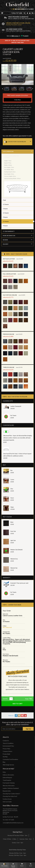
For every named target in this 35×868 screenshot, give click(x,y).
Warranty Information (9, 786)
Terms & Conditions (8, 743)
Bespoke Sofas (7, 791)
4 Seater (5, 226)
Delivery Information (8, 775)
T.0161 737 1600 (17, 13)
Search (31, 864)
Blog (4, 762)
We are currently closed (23, 9)
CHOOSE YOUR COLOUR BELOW (20, 142)
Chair (4, 200)
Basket (22, 864)
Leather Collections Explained (11, 788)
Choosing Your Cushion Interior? (11, 794)
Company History (8, 751)
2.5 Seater (6, 213)
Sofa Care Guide (7, 802)
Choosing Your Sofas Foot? (10, 796)
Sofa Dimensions (18, 151)
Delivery (18, 244)
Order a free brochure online (20, 24)
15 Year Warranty (18, 231)
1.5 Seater (6, 204)
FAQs (4, 772)
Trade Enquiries (7, 780)
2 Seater (5, 209)
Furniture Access (7, 799)
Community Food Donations (10, 759)
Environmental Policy (8, 746)
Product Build (6, 754)
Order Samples (4, 864)
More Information (18, 235)
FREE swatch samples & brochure (17, 98)
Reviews (18, 240)
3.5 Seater (6, 221)
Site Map (5, 757)
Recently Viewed (13, 865)
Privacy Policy (6, 749)
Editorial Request (7, 778)
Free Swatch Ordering (9, 783)
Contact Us (6, 741)
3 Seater (5, 217)
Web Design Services (8, 765)
